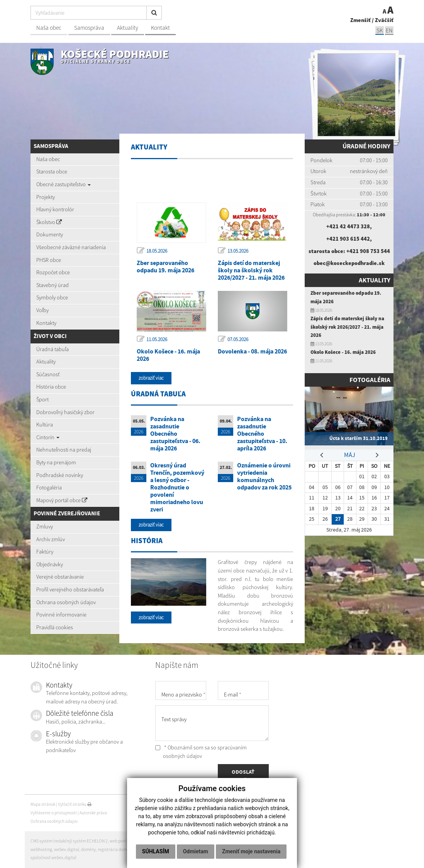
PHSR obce (49, 260)
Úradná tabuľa (53, 349)
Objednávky (50, 564)
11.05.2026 (157, 339)
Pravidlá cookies (55, 627)
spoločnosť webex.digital (53, 858)
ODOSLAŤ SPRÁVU (243, 776)
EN (389, 30)
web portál (120, 841)
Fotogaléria (49, 488)
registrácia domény (115, 849)
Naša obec (49, 28)
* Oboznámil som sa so (201, 752)
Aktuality (128, 28)
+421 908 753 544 (368, 251)
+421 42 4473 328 (348, 226)
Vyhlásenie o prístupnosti (54, 813)
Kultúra (45, 425)
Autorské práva (93, 813)
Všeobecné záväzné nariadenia (71, 247)
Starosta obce (52, 172)
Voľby (42, 310)
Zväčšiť (384, 20)
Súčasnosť (48, 374)
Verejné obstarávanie (60, 577)
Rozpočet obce (53, 272)
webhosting (41, 849)
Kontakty (46, 323)
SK (380, 30)
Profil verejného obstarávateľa (70, 589)
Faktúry (45, 552)
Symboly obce (52, 297)
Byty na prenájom (56, 462)
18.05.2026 (157, 251)
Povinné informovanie (61, 615)
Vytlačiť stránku (75, 804)
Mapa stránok (43, 804)
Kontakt (160, 28)
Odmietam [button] (196, 851)
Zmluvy (45, 527)
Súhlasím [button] (156, 851)
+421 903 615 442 (348, 239)
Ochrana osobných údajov (66, 602)
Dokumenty (50, 234)
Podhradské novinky (60, 475)
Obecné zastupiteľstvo (64, 184)
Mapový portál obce (62, 500)
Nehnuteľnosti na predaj (64, 450)
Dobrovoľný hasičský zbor (65, 412)
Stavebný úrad (53, 285)
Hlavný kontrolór (55, 209)
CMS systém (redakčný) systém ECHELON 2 (69, 841)
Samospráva (89, 28)
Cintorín (48, 437)
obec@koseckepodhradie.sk (349, 263)
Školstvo (49, 222)
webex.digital (67, 849)
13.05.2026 (238, 251)
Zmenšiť (360, 20)
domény (88, 849)
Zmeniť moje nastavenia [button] (251, 851)
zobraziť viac (151, 378)
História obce (51, 387)
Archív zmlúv (51, 539)
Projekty (46, 197)
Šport (42, 399)
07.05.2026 (238, 339)
